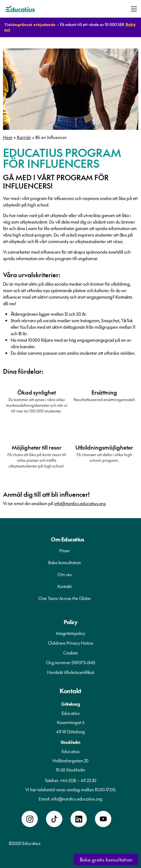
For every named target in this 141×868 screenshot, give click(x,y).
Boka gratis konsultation (106, 859)
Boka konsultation (65, 562)
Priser (65, 550)
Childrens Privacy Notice (71, 643)
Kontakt (65, 586)
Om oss (65, 574)
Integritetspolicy (70, 633)
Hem (8, 137)
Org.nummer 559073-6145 (71, 662)
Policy (70, 622)
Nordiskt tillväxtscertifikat (71, 672)
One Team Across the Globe (65, 598)
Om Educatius (68, 539)
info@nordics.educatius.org (80, 503)
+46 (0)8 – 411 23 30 (78, 780)
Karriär (24, 137)
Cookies (70, 653)
